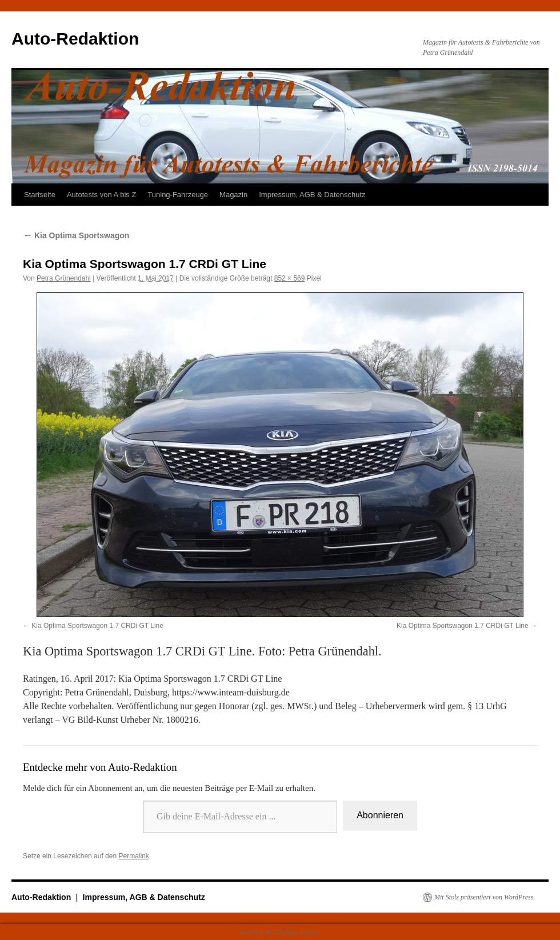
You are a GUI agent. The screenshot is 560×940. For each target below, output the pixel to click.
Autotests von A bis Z (101, 195)
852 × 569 (290, 278)
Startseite (40, 195)
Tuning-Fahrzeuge (178, 195)
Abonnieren (380, 815)
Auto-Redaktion (75, 39)
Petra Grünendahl (64, 278)
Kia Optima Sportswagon (76, 235)
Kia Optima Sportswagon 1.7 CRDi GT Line (97, 626)
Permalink (133, 856)
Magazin (233, 195)
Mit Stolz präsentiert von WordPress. (485, 897)
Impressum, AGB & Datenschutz (312, 195)
